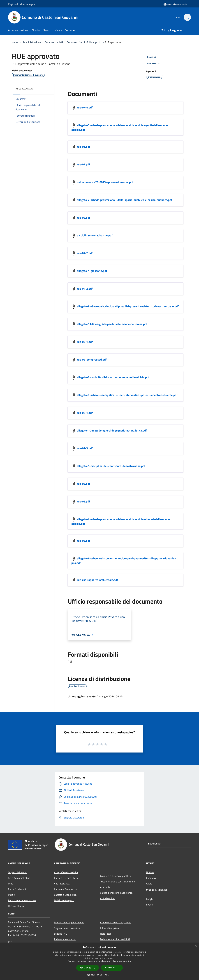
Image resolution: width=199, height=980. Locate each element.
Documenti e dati (54, 42)
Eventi (150, 905)
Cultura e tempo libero (66, 878)
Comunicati (152, 878)
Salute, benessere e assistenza (116, 893)
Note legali (106, 934)
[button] (99, 975)
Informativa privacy (110, 928)
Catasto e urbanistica (65, 895)
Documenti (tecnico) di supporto (84, 42)
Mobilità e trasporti (64, 900)
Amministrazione (32, 42)
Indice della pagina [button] (24, 89)
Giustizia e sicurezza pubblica (116, 876)
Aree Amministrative (19, 878)
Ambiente (105, 887)
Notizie (150, 872)
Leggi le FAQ (61, 934)
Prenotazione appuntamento (69, 922)
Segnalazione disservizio (67, 928)
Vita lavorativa (62, 884)
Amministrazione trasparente (116, 922)
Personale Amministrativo (22, 900)
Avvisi (149, 884)
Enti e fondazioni (17, 889)
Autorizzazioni (108, 898)
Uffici (11, 884)
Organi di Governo (18, 872)
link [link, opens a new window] (129, 961)
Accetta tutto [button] (88, 968)
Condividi (154, 57)
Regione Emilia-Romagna (21, 4)
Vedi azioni (154, 64)
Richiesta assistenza (65, 939)
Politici (12, 895)
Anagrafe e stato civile (66, 872)
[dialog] (99, 961)
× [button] (196, 946)
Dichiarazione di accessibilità (115, 939)
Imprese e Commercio (65, 889)
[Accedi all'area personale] (175, 4)
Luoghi (150, 899)
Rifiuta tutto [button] (112, 968)
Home (15, 42)
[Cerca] (187, 17)
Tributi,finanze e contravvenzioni (117, 882)
